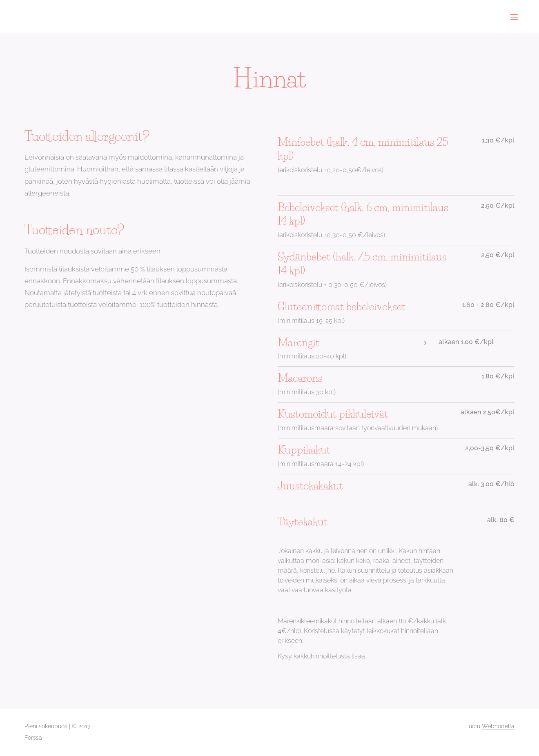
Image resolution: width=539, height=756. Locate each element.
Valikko (514, 17)
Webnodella (498, 726)
